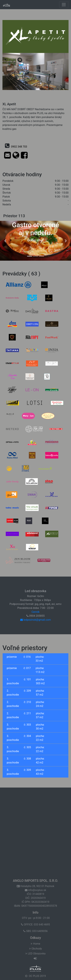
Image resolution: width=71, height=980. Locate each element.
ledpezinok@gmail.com (35, 620)
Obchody (36, 949)
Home (35, 944)
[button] (5, 241)
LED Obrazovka (35, 954)
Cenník (36, 612)
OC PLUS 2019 (37, 976)
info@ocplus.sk (35, 890)
